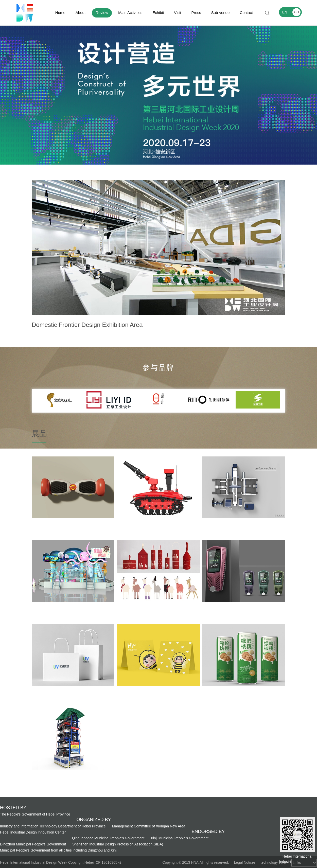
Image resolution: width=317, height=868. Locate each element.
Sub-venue (221, 13)
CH (296, 12)
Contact (246, 13)
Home (60, 13)
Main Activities (130, 13)
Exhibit (158, 13)
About (81, 13)
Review (102, 13)
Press (196, 13)
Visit (178, 13)
